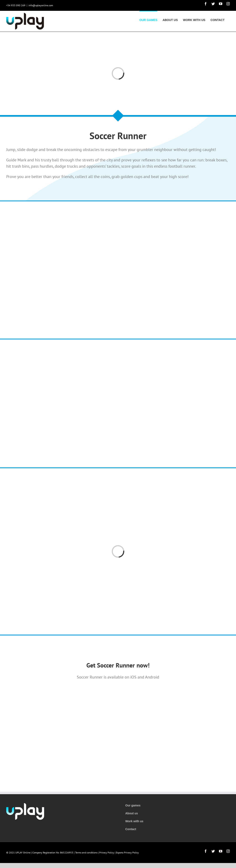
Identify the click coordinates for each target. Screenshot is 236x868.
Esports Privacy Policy (127, 853)
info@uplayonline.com (41, 5)
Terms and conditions (86, 853)
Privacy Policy (107, 853)
